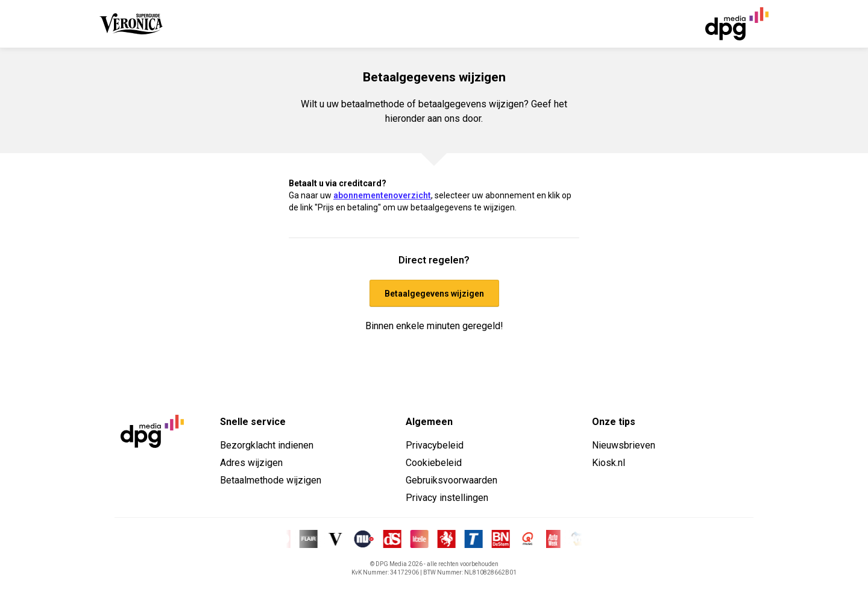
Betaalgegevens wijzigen (434, 294)
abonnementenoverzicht (382, 195)
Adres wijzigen (251, 463)
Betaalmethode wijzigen (271, 480)
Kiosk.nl (609, 463)
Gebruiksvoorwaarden (451, 480)
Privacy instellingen (447, 498)
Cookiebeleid (434, 463)
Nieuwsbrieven (624, 445)
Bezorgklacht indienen (267, 445)
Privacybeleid (435, 445)
